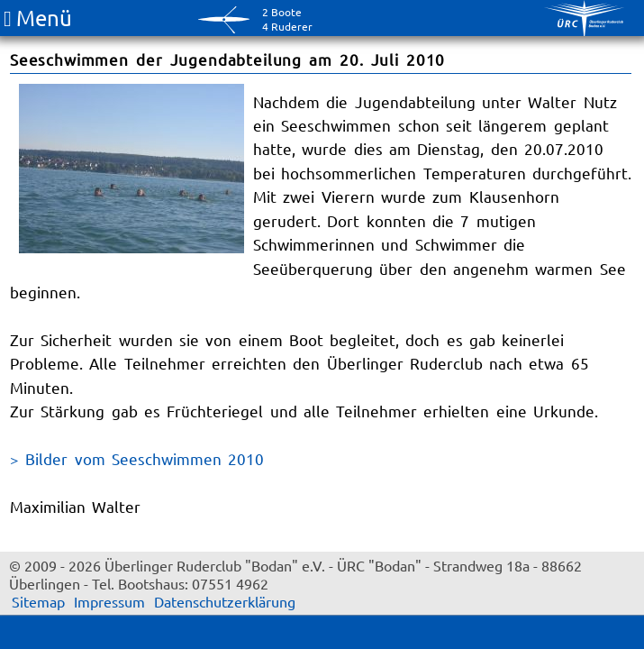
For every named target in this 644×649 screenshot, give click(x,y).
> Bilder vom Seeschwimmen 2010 (137, 458)
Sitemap (38, 601)
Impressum (109, 601)
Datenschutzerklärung (225, 601)
